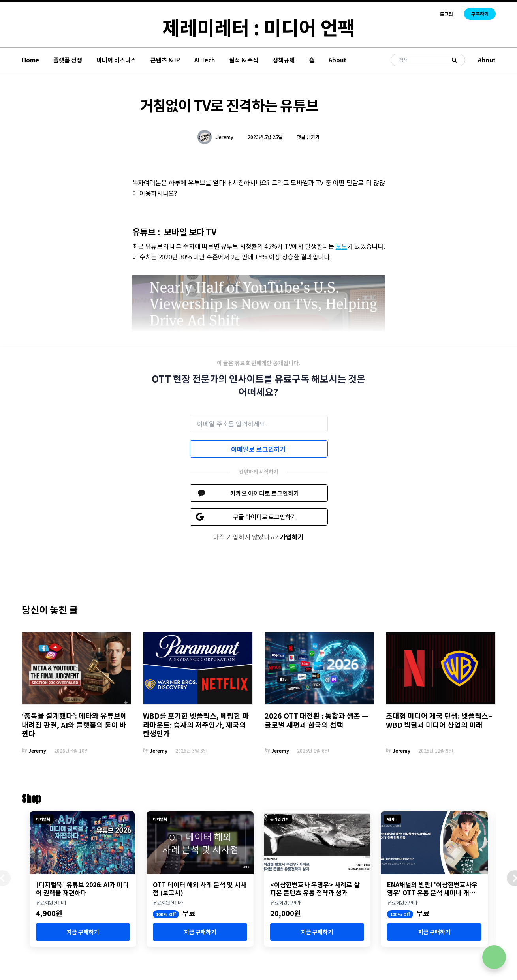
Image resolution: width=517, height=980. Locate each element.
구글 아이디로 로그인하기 (265, 517)
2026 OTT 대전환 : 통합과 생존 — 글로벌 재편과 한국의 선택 (317, 720)
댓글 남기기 (308, 137)
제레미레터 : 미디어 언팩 (259, 27)
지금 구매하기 (83, 932)
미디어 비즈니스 (116, 60)
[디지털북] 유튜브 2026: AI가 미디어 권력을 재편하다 (82, 888)
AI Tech (205, 60)
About (337, 60)
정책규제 (284, 60)
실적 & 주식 (244, 60)
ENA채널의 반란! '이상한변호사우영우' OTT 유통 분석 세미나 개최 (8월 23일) (432, 888)
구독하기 (480, 14)
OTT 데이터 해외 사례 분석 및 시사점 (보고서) (200, 888)
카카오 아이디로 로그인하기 (265, 493)
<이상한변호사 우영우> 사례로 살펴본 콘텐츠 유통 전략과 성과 (315, 888)
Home (30, 60)
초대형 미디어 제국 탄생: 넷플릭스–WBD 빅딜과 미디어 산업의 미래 (439, 720)
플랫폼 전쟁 (68, 60)
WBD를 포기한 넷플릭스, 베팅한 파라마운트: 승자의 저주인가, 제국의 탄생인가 (196, 725)
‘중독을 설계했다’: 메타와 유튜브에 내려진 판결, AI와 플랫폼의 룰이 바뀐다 (74, 725)
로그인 (446, 14)
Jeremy (225, 137)
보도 (341, 246)
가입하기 (292, 537)
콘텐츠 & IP (165, 60)
